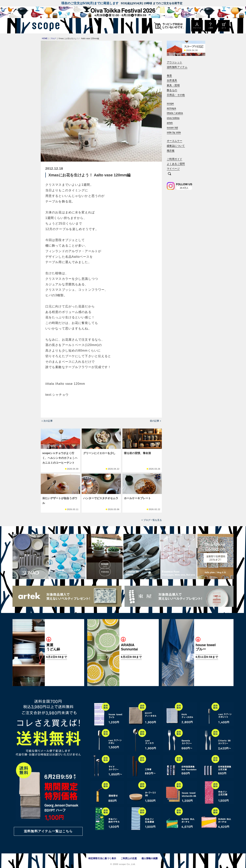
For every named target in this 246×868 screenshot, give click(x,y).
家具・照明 (173, 85)
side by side (174, 132)
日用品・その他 (176, 95)
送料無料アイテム (177, 67)
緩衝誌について (176, 146)
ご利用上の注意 (129, 858)
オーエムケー (175, 141)
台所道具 (172, 80)
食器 (169, 76)
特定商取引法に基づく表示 (102, 858)
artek (170, 123)
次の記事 (48, 421)
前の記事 (155, 421)
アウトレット (175, 62)
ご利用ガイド (175, 159)
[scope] (45, 26)
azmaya (171, 108)
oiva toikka (173, 118)
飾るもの (172, 90)
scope (170, 103)
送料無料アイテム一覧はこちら (48, 831)
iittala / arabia (175, 113)
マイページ (173, 169)
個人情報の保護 (150, 858)
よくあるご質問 (176, 164)
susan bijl (172, 128)
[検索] (170, 174)
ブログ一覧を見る (153, 520)
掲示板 (171, 151)
